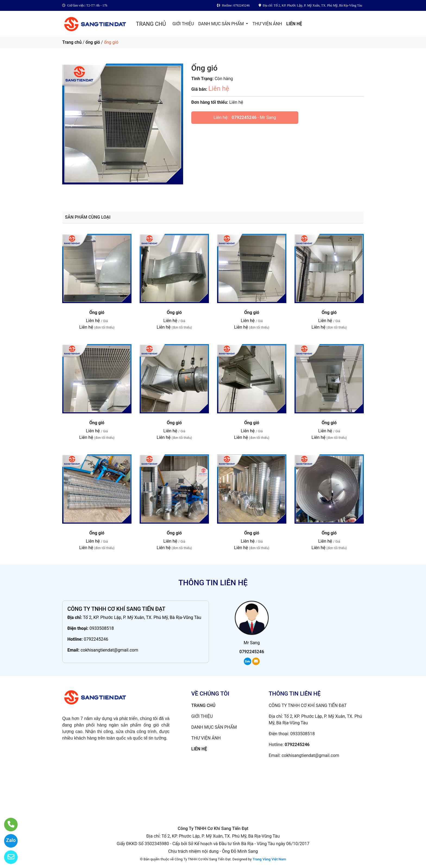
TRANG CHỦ (151, 24)
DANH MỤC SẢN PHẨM (222, 24)
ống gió (93, 42)
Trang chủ (72, 42)
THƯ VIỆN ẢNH (267, 24)
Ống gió (97, 312)
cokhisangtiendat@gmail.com (109, 650)
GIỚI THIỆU (183, 24)
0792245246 (244, 117)
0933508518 (102, 628)
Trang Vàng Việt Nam (269, 859)
